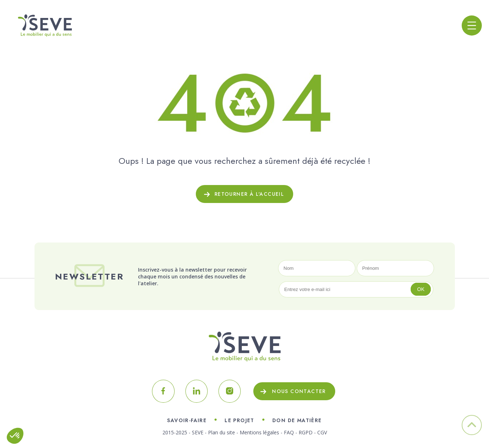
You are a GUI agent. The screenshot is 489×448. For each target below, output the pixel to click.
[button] (15, 436)
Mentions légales (259, 432)
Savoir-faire (187, 420)
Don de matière (297, 420)
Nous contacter (299, 391)
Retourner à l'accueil (249, 194)
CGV (322, 432)
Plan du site (222, 432)
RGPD (306, 432)
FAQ (289, 432)
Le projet (239, 420)
